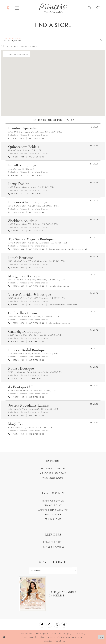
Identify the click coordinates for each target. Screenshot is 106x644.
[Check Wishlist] (98, 8)
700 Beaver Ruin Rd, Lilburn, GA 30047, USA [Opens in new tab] (34, 317)
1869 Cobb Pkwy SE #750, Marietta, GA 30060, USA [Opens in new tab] (37, 280)
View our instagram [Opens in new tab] (53, 473)
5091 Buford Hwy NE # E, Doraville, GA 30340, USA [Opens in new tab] (37, 261)
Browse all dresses (53, 469)
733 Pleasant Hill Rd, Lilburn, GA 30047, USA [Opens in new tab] (33, 354)
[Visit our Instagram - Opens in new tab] (57, 625)
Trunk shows (53, 519)
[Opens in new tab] (36, 138)
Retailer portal (53, 542)
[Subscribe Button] (75, 571)
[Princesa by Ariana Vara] (53, 8)
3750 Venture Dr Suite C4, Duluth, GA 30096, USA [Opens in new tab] (36, 372)
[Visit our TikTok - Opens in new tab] (64, 625)
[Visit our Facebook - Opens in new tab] (42, 625)
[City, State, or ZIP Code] (53, 40)
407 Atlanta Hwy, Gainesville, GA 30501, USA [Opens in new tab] (33, 409)
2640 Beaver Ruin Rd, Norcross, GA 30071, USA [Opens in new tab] (35, 335)
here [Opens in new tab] (62, 641)
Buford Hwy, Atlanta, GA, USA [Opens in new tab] (25, 150)
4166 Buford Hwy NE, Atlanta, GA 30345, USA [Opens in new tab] (33, 206)
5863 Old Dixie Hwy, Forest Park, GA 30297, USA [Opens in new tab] (35, 132)
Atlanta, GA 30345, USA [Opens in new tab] (21, 169)
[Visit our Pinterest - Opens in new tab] (49, 625)
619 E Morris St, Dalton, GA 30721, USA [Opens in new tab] (30, 428)
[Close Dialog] (4, 637)
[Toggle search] (89, 8)
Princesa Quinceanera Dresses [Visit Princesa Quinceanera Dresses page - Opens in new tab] (34, 135)
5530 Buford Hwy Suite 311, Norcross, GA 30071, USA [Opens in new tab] (37, 298)
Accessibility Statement (53, 510)
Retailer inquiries (53, 547)
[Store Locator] (8, 8)
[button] (17, 8)
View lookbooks (53, 478)
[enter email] (53, 571)
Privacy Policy (53, 505)
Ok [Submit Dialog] (101, 637)
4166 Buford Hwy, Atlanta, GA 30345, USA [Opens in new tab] (31, 187)
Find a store (53, 515)
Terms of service (53, 501)
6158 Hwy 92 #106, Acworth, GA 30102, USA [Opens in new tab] (32, 391)
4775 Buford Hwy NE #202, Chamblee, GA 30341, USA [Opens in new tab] (38, 243)
